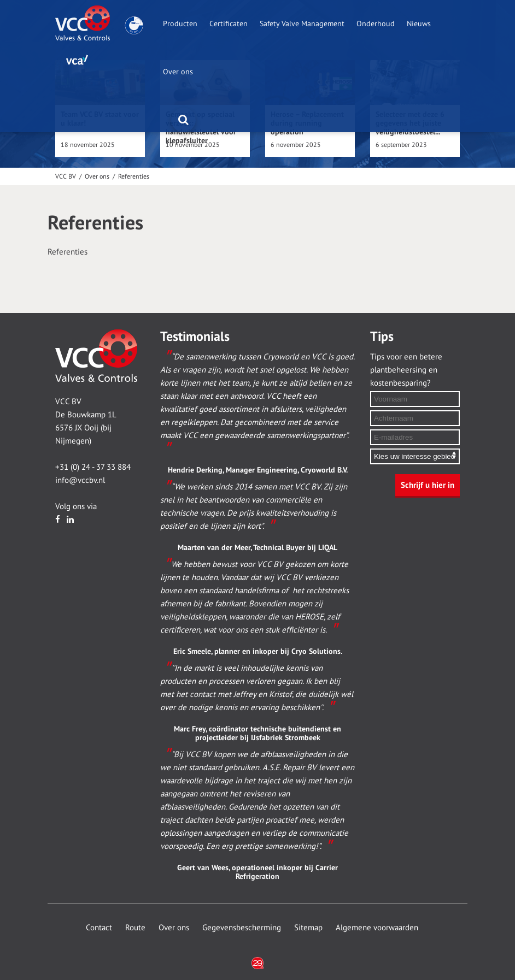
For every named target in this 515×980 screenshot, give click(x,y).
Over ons (178, 72)
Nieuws (419, 24)
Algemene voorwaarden (377, 928)
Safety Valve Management (302, 24)
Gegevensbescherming (242, 928)
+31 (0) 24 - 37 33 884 (93, 467)
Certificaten (229, 24)
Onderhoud (376, 24)
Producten (180, 24)
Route (135, 928)
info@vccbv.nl (80, 480)
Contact (99, 928)
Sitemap (308, 928)
